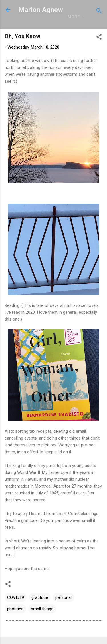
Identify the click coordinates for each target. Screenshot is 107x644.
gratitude (40, 597)
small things (42, 609)
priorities (15, 609)
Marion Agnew (41, 10)
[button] (99, 38)
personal (63, 597)
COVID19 (16, 597)
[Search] (99, 12)
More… (75, 17)
